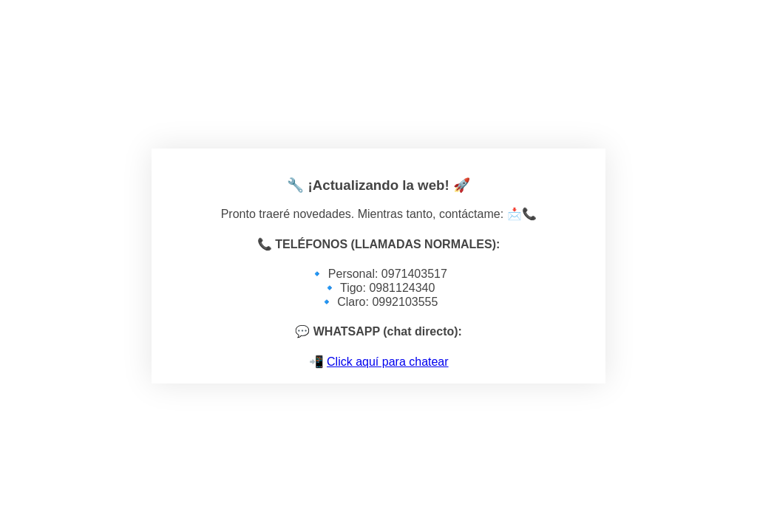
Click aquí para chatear (388, 362)
